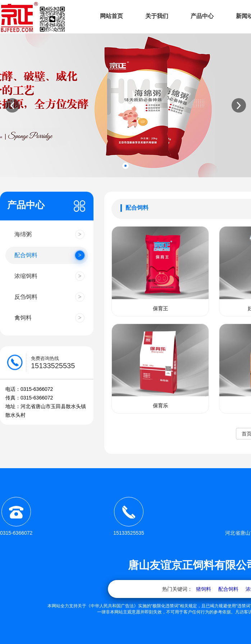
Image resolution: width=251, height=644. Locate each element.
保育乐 (160, 406)
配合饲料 (228, 589)
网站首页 (111, 16)
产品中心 (202, 16)
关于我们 (157, 16)
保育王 (160, 309)
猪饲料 (204, 589)
